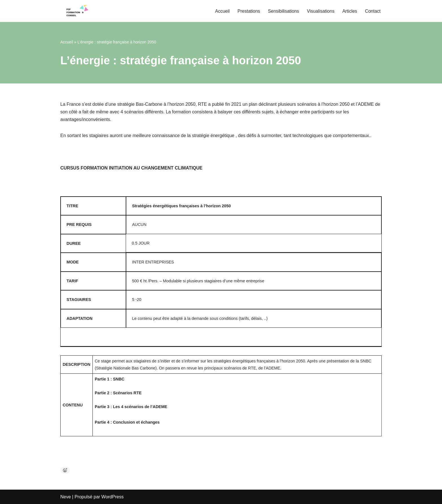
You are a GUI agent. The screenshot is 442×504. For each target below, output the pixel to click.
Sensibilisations (284, 11)
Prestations (249, 11)
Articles (350, 11)
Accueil (222, 11)
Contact (373, 11)
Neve (66, 497)
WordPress (113, 497)
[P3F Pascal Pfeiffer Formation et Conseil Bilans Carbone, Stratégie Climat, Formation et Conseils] (77, 11)
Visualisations (321, 11)
